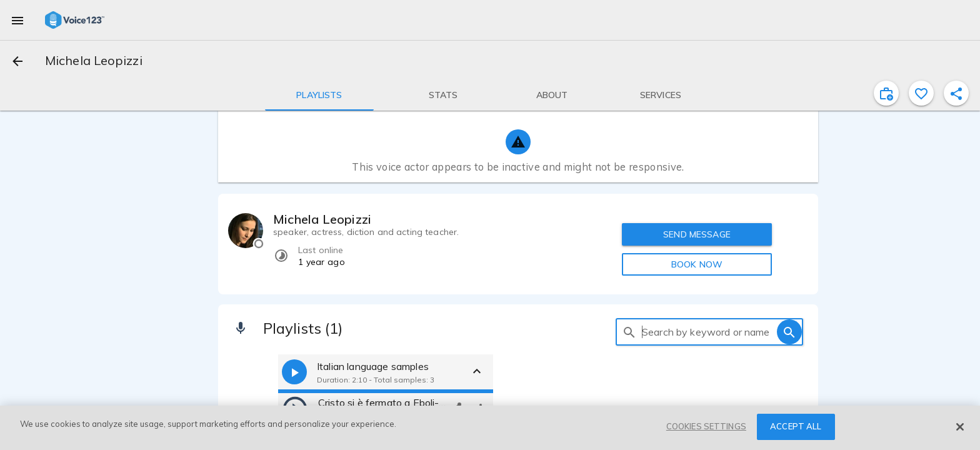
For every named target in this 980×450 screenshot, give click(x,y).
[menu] (17, 20)
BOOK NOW (697, 264)
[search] (629, 332)
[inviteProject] (886, 93)
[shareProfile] (956, 93)
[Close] (960, 427)
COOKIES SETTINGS (706, 426)
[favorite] (921, 93)
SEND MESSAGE (697, 234)
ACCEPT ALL (796, 426)
